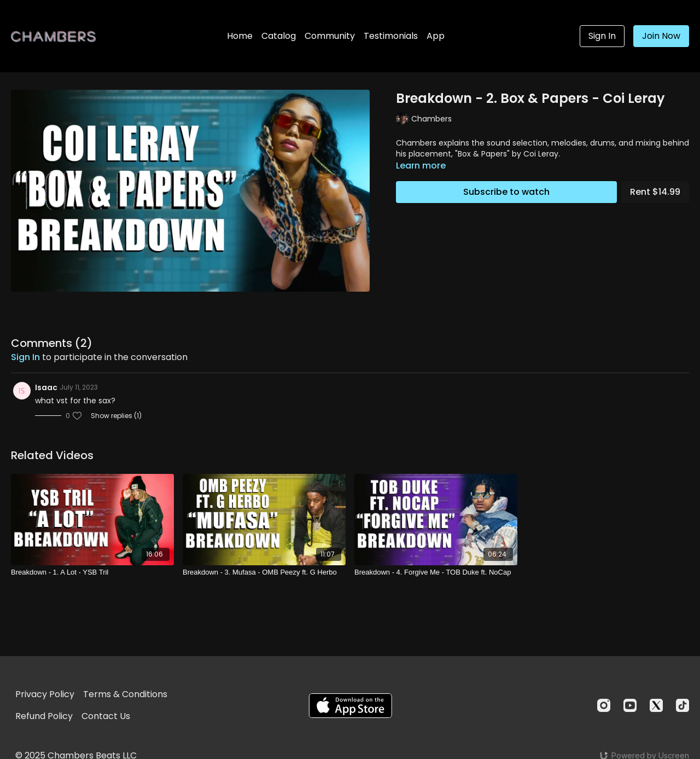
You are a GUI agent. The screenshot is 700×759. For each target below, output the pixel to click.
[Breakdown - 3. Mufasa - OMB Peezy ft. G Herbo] (264, 572)
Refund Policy (44, 716)
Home (240, 36)
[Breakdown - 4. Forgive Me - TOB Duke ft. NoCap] (436, 572)
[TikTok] (682, 705)
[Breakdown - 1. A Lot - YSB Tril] (92, 572)
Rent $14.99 (655, 192)
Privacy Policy (45, 694)
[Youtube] (630, 705)
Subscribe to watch (506, 192)
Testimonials (391, 36)
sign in (25, 357)
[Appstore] (350, 706)
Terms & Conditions (125, 694)
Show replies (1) (116, 416)
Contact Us (106, 716)
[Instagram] (604, 705)
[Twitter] (656, 705)
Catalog (279, 36)
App (436, 36)
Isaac (46, 387)
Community (330, 36)
